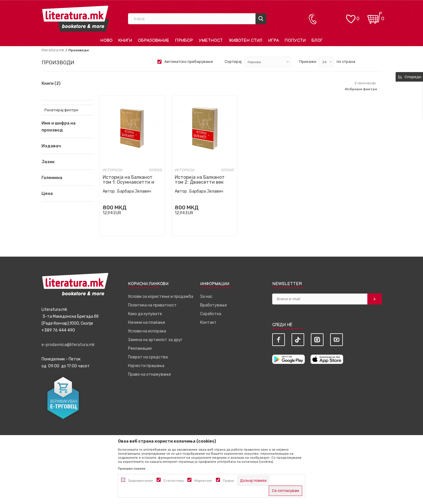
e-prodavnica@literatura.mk (68, 345)
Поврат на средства (148, 357)
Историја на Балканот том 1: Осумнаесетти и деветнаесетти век (128, 182)
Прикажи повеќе (132, 469)
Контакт (208, 322)
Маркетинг (203, 481)
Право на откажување (150, 374)
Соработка (211, 314)
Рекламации (140, 348)
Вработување (214, 305)
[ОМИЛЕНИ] (351, 16)
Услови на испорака (147, 331)
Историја (113, 170)
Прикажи (308, 62)
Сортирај (233, 62)
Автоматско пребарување (189, 62)
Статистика (174, 481)
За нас (206, 297)
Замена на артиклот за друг (155, 340)
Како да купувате (145, 314)
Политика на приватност (152, 305)
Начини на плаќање (147, 322)
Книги (51, 84)
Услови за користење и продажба (161, 297)
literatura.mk (53, 50)
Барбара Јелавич (134, 191)
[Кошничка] (375, 16)
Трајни (228, 481)
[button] (67, 146)
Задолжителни (140, 481)
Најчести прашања (146, 366)
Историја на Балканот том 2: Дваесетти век (200, 180)
